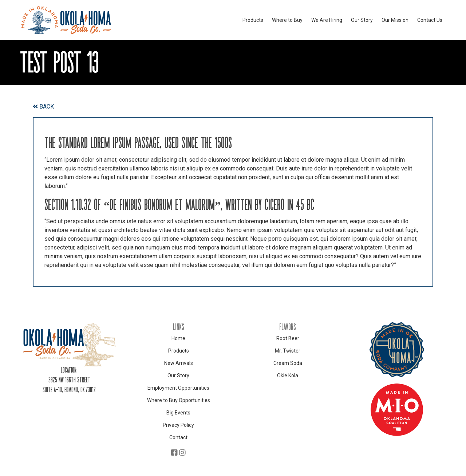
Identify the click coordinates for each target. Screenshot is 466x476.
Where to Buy (287, 20)
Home (178, 338)
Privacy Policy (178, 425)
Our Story (362, 20)
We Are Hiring (327, 20)
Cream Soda (288, 363)
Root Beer (288, 338)
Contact (178, 437)
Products (253, 20)
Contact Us (430, 20)
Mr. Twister (288, 351)
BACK (43, 107)
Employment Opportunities (178, 388)
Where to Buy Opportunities (179, 400)
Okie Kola (288, 375)
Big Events (178, 413)
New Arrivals (179, 363)
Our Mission (395, 20)
